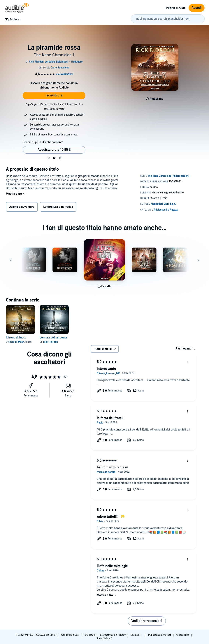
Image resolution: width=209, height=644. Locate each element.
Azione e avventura (22, 207)
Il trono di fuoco (16, 338)
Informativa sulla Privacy (113, 635)
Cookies (135, 635)
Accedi (197, 8)
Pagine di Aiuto (176, 8)
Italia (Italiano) (105, 638)
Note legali (89, 635)
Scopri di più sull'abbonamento (43, 142)
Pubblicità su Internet (160, 635)
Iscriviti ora (54, 95)
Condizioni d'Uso (70, 635)
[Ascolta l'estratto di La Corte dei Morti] (105, 287)
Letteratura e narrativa (58, 207)
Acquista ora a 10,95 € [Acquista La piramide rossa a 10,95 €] (54, 150)
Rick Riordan (17, 342)
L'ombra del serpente (53, 338)
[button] (48, 158)
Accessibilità (183, 635)
